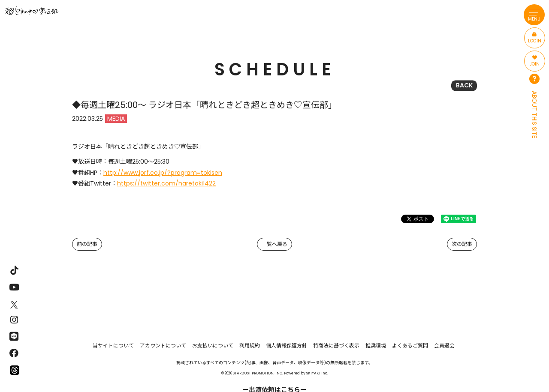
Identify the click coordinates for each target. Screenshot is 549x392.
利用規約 (250, 346)
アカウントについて (163, 346)
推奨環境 (376, 346)
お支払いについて (213, 346)
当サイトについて (113, 346)
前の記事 (87, 244)
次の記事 (462, 244)
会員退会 (444, 346)
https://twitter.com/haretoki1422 (166, 183)
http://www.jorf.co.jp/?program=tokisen (163, 173)
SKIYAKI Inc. (317, 373)
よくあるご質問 (410, 346)
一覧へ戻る (274, 244)
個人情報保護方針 (287, 346)
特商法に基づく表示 (336, 346)
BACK (464, 85)
